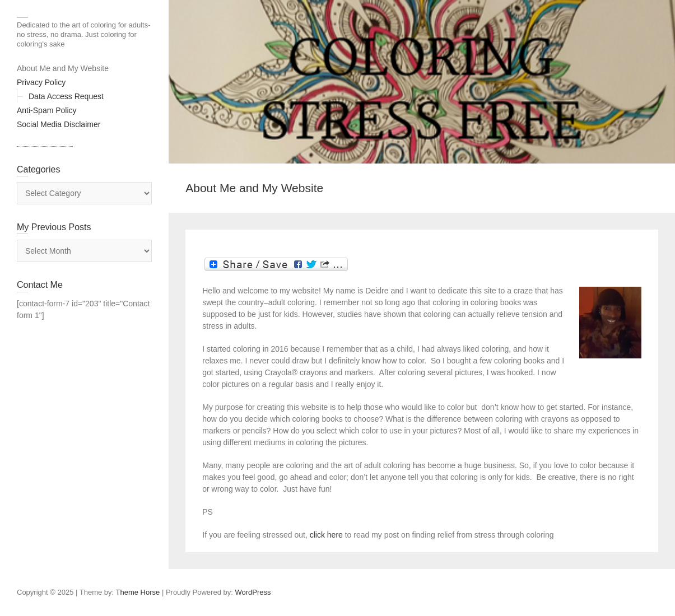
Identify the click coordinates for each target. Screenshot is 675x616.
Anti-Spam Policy (47, 110)
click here (327, 535)
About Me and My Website (63, 68)
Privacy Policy (41, 82)
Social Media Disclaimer (59, 124)
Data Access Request (66, 96)
